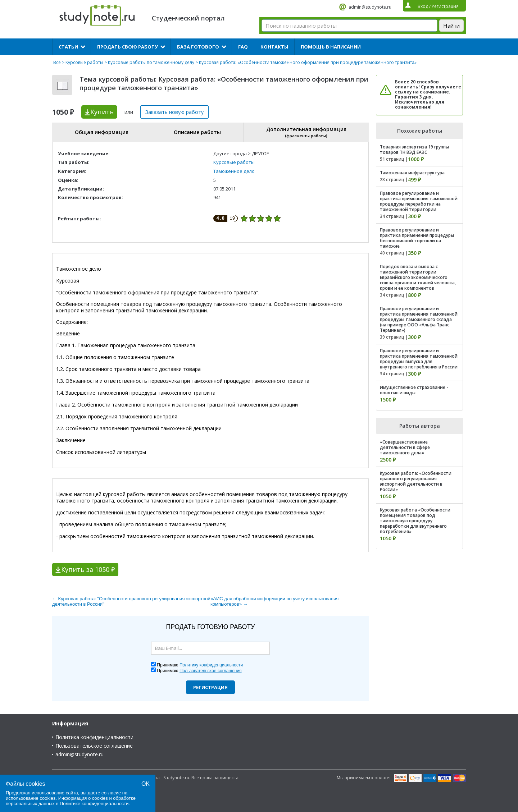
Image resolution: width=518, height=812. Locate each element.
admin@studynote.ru (370, 7)
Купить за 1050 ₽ (88, 569)
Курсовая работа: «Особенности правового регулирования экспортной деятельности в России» (416, 481)
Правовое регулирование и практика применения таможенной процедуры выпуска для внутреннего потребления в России (419, 359)
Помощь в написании (331, 47)
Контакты (274, 47)
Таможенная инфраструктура (412, 173)
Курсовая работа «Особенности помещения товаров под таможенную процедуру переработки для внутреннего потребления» (415, 521)
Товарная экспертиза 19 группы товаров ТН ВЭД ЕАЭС (414, 150)
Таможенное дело (234, 171)
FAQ (243, 47)
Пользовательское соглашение (94, 746)
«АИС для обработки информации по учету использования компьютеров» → (274, 601)
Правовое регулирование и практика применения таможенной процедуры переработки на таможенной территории (419, 201)
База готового (198, 47)
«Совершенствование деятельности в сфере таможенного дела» (405, 447)
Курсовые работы (84, 62)
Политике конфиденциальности (94, 804)
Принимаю (200, 665)
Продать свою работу (128, 47)
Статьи (68, 47)
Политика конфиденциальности (94, 737)
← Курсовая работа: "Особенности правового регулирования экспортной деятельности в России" (131, 601)
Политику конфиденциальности (211, 665)
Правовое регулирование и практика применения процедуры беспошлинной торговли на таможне (417, 238)
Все (57, 62)
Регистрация (210, 687)
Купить (102, 112)
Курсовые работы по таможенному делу (151, 62)
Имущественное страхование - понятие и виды (414, 390)
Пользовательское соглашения (211, 671)
